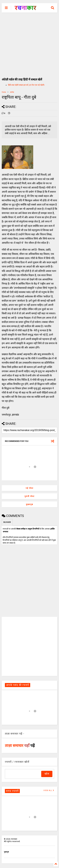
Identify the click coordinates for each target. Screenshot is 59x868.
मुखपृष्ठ (6, 852)
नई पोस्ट (29, 488)
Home (4, 92)
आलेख (12, 92)
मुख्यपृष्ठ (29, 504)
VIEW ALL (49, 790)
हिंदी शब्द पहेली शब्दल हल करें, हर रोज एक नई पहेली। (26, 85)
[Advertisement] (29, 43)
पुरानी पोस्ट (29, 496)
